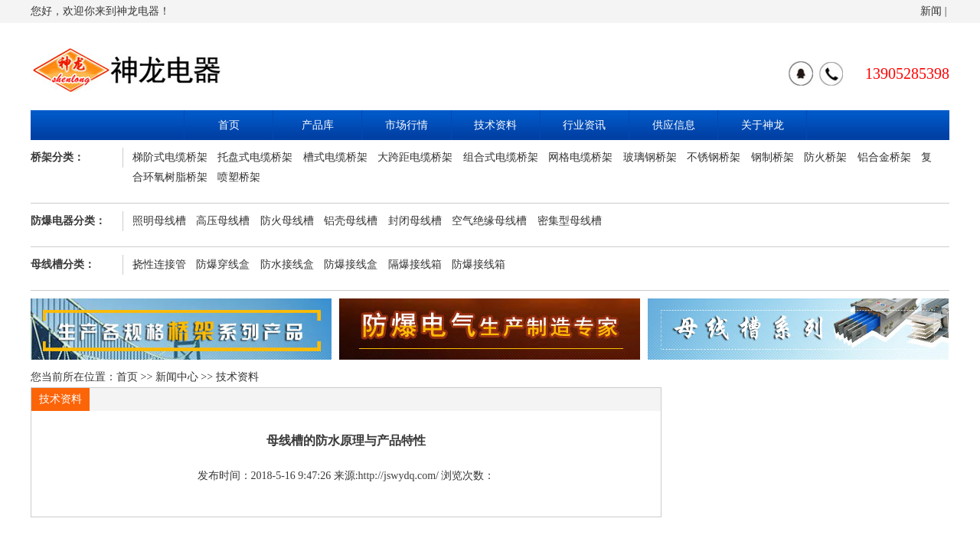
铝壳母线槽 (351, 221)
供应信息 (674, 125)
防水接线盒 (287, 264)
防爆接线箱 (479, 264)
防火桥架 (825, 157)
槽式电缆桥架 (335, 157)
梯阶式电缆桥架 (170, 157)
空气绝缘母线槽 (489, 221)
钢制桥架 (773, 157)
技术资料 (495, 125)
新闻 (931, 11)
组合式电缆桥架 (501, 157)
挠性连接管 (159, 264)
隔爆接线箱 (415, 264)
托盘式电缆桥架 (255, 157)
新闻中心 (177, 377)
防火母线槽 (287, 221)
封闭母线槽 (415, 221)
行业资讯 (584, 125)
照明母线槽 (159, 221)
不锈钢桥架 (714, 157)
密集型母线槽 (570, 221)
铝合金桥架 (884, 157)
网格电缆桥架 (580, 157)
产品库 (318, 125)
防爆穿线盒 (223, 264)
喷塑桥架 (239, 177)
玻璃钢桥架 (650, 157)
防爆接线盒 (351, 264)
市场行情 (407, 125)
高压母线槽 (223, 221)
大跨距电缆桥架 (415, 157)
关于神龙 (763, 125)
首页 (229, 125)
